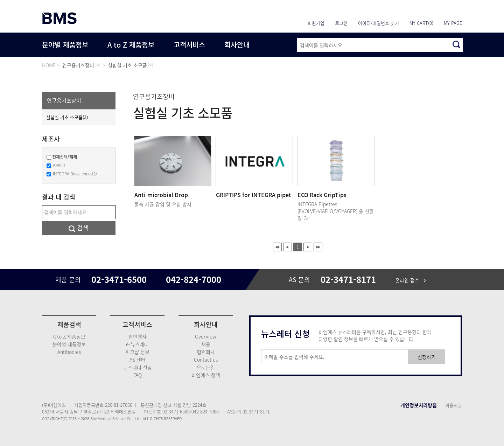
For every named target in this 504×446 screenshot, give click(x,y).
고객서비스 (189, 45)
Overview (206, 336)
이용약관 (454, 405)
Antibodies (69, 352)
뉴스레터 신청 (138, 367)
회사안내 (237, 45)
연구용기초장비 (64, 100)
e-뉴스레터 (137, 344)
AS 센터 (138, 360)
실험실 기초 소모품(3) (67, 117)
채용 (206, 344)
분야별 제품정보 (65, 45)
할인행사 (138, 336)
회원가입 (316, 23)
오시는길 (206, 367)
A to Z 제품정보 (131, 45)
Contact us (206, 360)
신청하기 (427, 357)
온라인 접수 (410, 280)
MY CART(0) (421, 23)
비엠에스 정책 (206, 375)
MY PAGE (453, 23)
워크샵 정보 (137, 352)
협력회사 (206, 352)
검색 (79, 228)
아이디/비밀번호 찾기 (379, 23)
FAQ (138, 375)
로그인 (341, 23)
